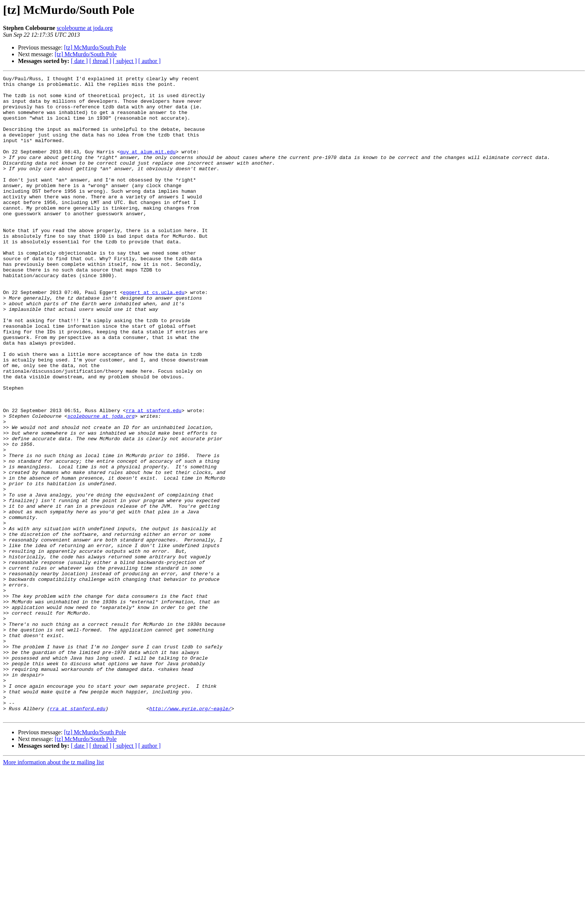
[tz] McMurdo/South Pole (95, 47)
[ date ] (79, 61)
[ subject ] (125, 61)
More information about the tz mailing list (53, 890)
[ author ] (150, 61)
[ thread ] (100, 61)
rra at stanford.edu (154, 478)
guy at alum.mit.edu (148, 167)
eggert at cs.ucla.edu (154, 336)
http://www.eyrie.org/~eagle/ (190, 835)
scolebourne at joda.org (85, 28)
